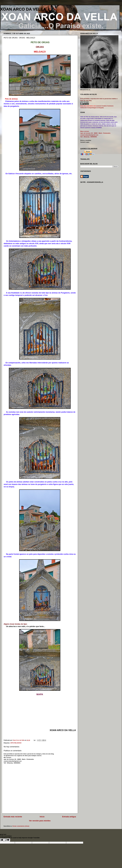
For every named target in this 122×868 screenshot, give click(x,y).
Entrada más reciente (13, 817)
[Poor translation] (7, 840)
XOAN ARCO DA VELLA (23, 9)
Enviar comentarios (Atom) (21, 826)
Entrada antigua (69, 817)
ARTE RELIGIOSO (16, 743)
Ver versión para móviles (40, 821)
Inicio (42, 817)
